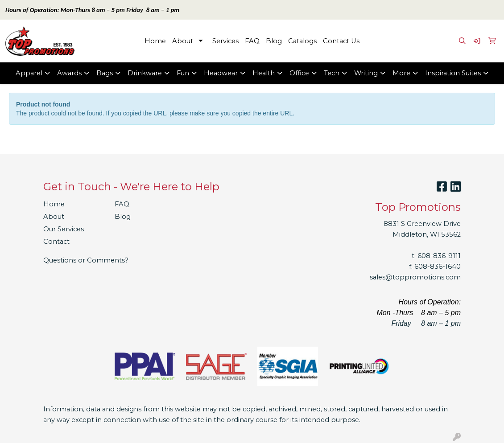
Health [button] (264, 73)
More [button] (401, 73)
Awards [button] (69, 73)
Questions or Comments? (86, 260)
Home (155, 41)
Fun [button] (183, 73)
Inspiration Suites (453, 73)
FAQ (252, 41)
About (183, 41)
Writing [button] (366, 73)
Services (225, 41)
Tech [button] (332, 73)
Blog (274, 41)
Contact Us (341, 41)
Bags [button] (105, 73)
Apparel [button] (29, 73)
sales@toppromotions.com (415, 277)
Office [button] (299, 73)
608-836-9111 (439, 256)
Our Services (64, 229)
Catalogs (302, 41)
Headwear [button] (221, 73)
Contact (56, 242)
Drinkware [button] (145, 73)
